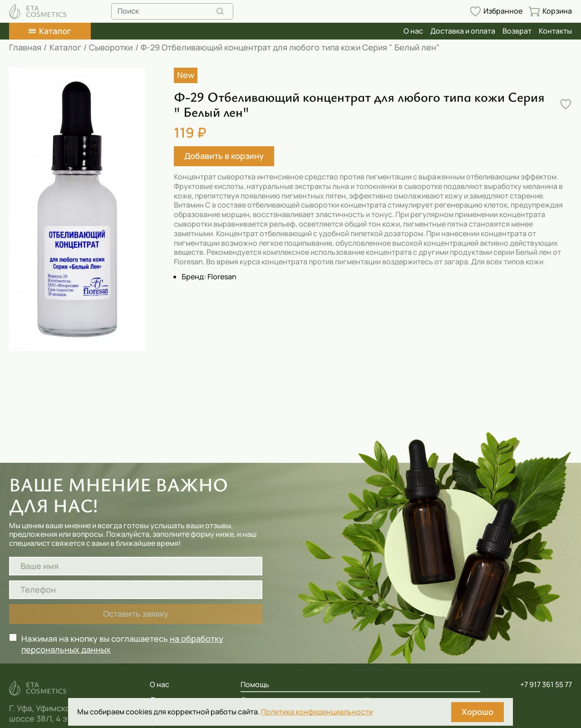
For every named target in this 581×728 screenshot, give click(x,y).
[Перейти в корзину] (550, 12)
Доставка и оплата (463, 31)
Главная (25, 47)
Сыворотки (111, 47)
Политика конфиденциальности (317, 712)
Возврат (517, 31)
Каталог (65, 47)
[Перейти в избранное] (496, 12)
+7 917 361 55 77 (546, 685)
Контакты (555, 31)
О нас (413, 31)
